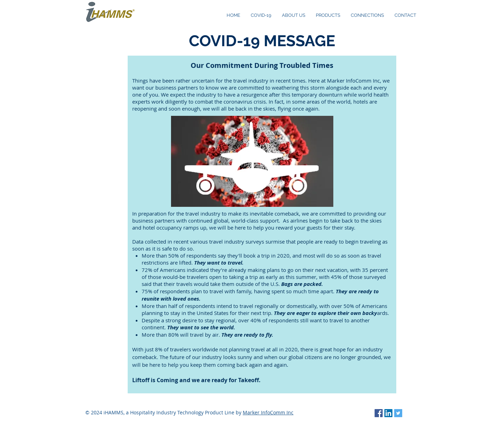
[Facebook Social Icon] (379, 413)
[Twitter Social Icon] (398, 413)
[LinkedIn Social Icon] (388, 413)
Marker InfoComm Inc (268, 412)
